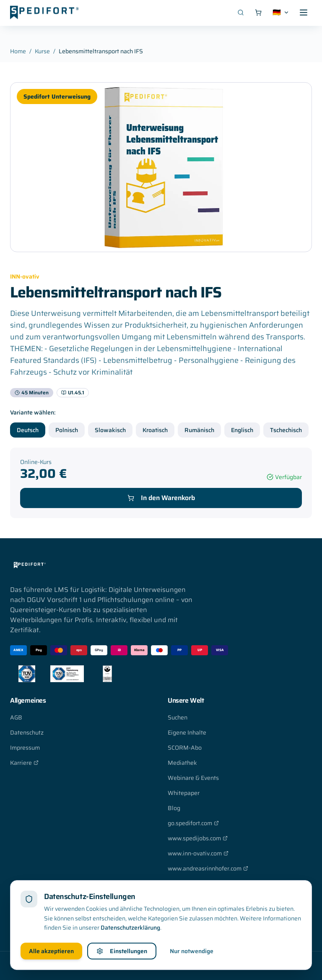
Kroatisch (155, 430)
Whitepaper (184, 793)
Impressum (25, 748)
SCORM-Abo (185, 748)
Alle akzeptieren (51, 949)
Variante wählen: (33, 412)
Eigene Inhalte (187, 732)
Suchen (178, 717)
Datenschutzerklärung (130, 926)
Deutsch (28, 430)
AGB (16, 717)
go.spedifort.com (193, 823)
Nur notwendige (192, 949)
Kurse (42, 51)
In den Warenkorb (161, 498)
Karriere (24, 763)
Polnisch (67, 430)
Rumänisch (199, 430)
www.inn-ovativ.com (198, 853)
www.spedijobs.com (198, 838)
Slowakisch (110, 430)
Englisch (242, 430)
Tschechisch (286, 430)
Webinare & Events (193, 778)
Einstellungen (122, 949)
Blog (174, 808)
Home (18, 51)
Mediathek (182, 763)
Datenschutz (27, 732)
